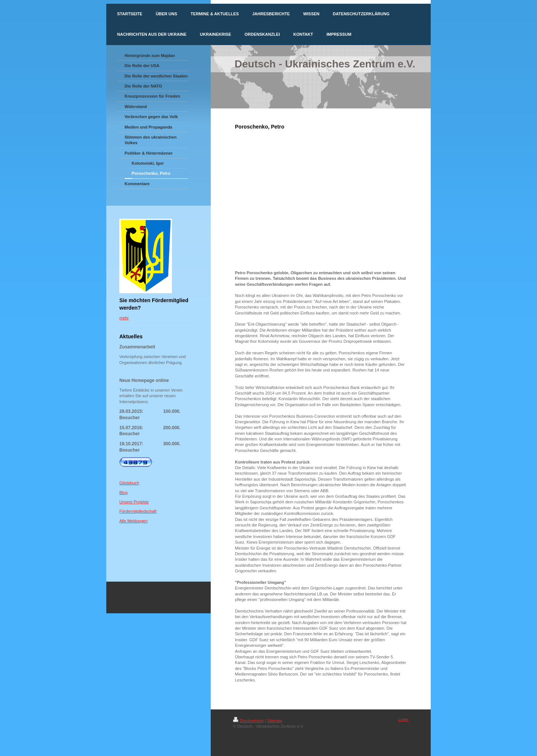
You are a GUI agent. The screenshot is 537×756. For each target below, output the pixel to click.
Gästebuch (129, 483)
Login (403, 719)
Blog (123, 493)
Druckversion (248, 721)
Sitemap (274, 721)
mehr (124, 318)
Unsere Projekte (134, 502)
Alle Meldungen (134, 521)
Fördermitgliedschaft (138, 511)
